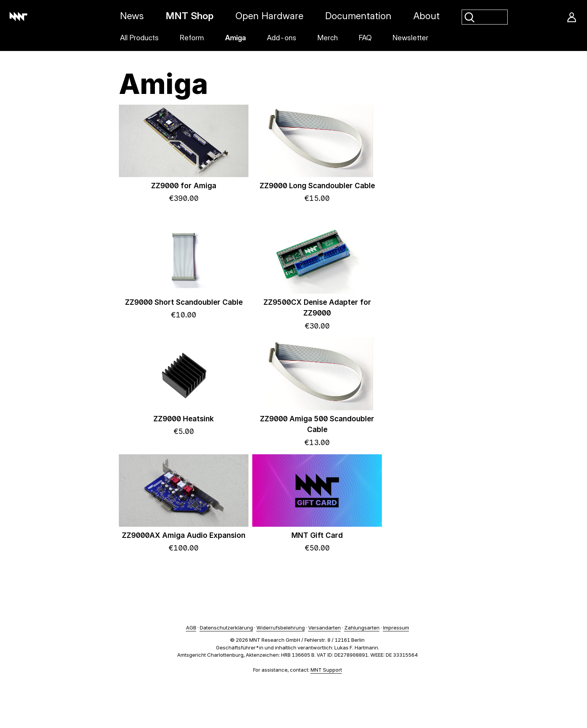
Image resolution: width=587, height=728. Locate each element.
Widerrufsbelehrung (281, 628)
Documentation (358, 16)
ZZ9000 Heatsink (184, 419)
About (427, 16)
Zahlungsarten (362, 628)
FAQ (365, 38)
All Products (139, 38)
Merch (328, 38)
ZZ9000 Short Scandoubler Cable (184, 302)
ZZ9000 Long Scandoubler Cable (317, 186)
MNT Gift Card (317, 535)
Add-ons (282, 38)
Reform (192, 38)
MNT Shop (190, 16)
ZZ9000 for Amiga (184, 186)
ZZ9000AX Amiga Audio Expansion (184, 535)
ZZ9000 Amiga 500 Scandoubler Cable (317, 424)
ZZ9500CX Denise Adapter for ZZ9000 (317, 308)
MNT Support (326, 670)
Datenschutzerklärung (226, 628)
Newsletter (410, 38)
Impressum (396, 628)
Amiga (235, 38)
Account (572, 17)
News (132, 16)
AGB (191, 628)
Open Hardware (269, 16)
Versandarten (325, 628)
